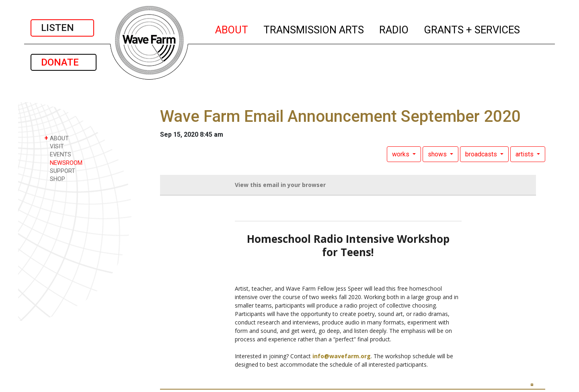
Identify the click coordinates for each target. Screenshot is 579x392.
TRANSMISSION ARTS (314, 29)
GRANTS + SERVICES (472, 29)
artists (525, 154)
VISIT (54, 146)
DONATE (64, 62)
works (401, 154)
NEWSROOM (63, 163)
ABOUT (232, 29)
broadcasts (482, 154)
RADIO (394, 29)
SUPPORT (60, 171)
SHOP (55, 179)
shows (438, 154)
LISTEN (62, 28)
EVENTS (58, 154)
